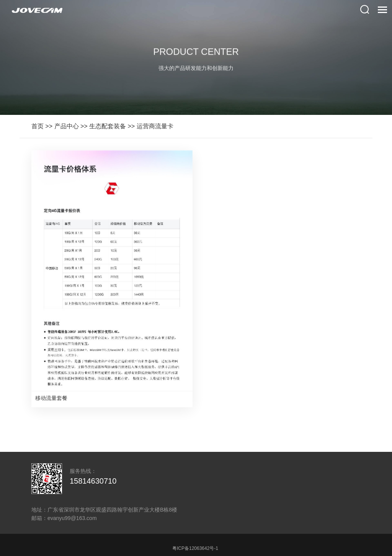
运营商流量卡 (155, 126)
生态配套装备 (108, 126)
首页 (38, 126)
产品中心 (67, 126)
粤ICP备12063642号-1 (195, 548)
